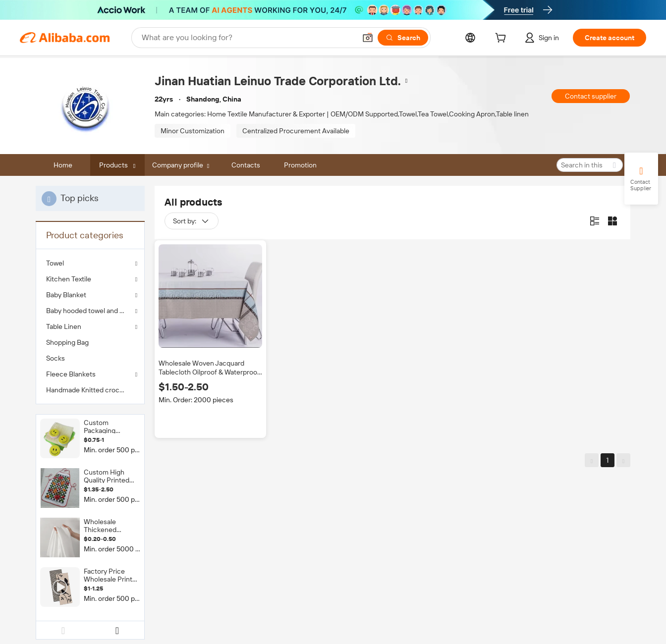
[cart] (502, 39)
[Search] (403, 38)
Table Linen (64, 326)
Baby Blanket (66, 295)
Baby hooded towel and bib (87, 311)
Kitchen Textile (69, 279)
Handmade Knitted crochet (88, 390)
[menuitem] (90, 342)
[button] (368, 38)
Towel (55, 263)
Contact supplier (591, 96)
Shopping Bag (67, 342)
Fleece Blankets (71, 374)
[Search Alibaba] (248, 38)
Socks (55, 358)
